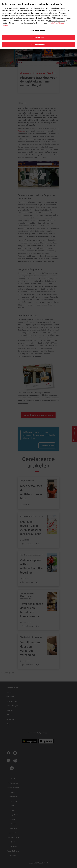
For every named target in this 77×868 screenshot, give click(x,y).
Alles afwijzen (38, 36)
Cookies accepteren (38, 44)
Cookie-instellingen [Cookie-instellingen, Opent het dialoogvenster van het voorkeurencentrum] (38, 29)
